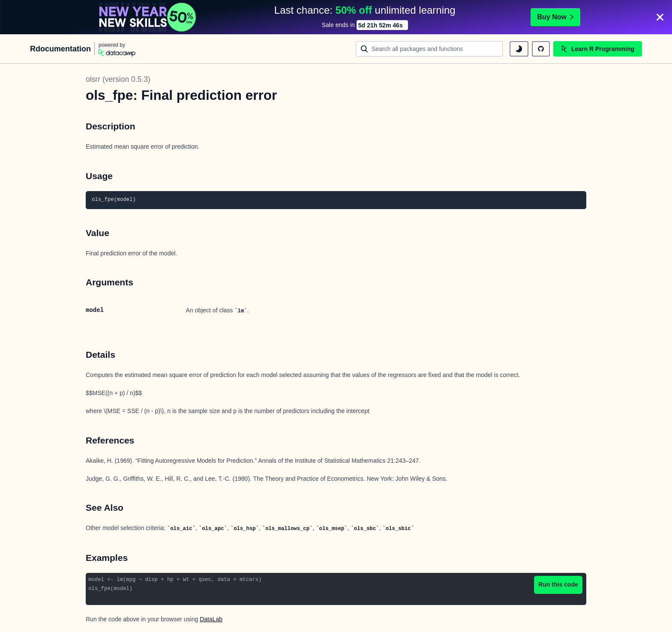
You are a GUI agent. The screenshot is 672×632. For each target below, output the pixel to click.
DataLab (211, 619)
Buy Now (555, 17)
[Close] (660, 17)
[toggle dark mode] (519, 49)
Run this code (558, 584)
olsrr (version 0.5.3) (118, 79)
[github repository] (541, 49)
